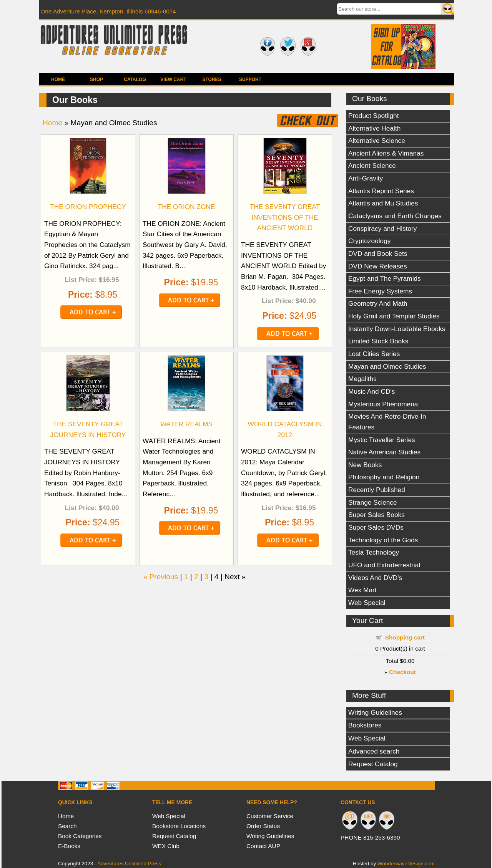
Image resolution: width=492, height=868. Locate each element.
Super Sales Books (376, 515)
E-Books (69, 846)
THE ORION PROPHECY (88, 207)
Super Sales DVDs (376, 527)
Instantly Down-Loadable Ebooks (397, 329)
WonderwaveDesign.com (406, 864)
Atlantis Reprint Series (381, 191)
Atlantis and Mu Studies (383, 203)
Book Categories (80, 836)
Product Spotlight (374, 116)
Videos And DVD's (375, 578)
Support (250, 80)
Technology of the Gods (383, 540)
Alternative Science (377, 141)
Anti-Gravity (366, 178)
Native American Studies (384, 452)
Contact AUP (263, 846)
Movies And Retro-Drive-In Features (387, 422)
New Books (365, 465)
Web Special (367, 603)
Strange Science (373, 502)
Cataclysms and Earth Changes (395, 216)
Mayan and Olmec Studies (387, 366)
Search (67, 826)
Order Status (263, 826)
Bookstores (365, 725)
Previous (164, 577)
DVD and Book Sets (378, 253)
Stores (212, 80)
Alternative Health (374, 128)
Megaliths (362, 379)
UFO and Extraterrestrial (384, 565)
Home (58, 80)
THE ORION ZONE (187, 207)
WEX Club (166, 846)
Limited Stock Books (378, 341)
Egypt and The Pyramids (385, 278)
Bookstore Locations (179, 826)
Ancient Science (372, 166)
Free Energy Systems (380, 291)
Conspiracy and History (382, 229)
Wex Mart (362, 590)
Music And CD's (371, 391)
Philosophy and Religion (384, 477)
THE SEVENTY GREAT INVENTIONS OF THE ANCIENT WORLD (285, 217)
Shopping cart (405, 637)
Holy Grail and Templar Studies (394, 316)
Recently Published (377, 490)
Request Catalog (373, 764)
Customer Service (270, 816)
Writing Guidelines (375, 712)
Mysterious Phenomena (383, 404)
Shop (96, 80)
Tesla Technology (374, 552)
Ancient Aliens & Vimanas (386, 153)
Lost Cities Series (374, 354)
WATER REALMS (186, 424)
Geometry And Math (378, 303)
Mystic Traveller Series (382, 440)
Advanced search (374, 751)
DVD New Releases (378, 266)
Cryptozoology (369, 241)
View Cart (173, 80)
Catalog (135, 80)
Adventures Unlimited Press (129, 864)
